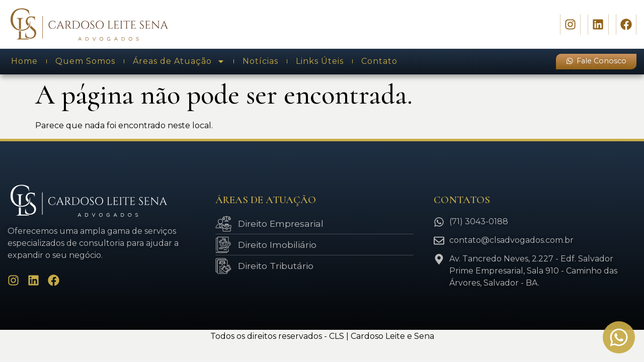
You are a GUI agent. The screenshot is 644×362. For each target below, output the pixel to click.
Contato (379, 61)
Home (24, 61)
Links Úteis (320, 61)
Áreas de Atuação (179, 61)
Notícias (260, 61)
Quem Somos (85, 61)
